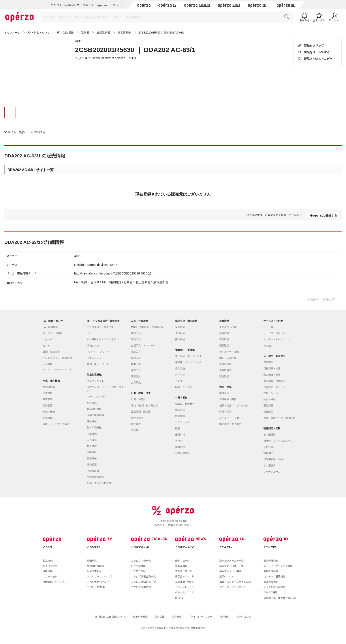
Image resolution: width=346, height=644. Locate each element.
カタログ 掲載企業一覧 (143, 576)
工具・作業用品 (140, 321)
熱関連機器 (49, 387)
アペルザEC (226, 547)
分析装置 (268, 447)
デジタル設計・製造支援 (100, 327)
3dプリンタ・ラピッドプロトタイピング (106, 389)
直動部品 (268, 362)
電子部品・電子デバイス (189, 356)
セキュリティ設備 (229, 352)
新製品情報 (181, 566)
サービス (268, 327)
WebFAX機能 (270, 592)
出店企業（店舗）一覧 (231, 566)
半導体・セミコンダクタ (189, 362)
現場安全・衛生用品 (186, 321)
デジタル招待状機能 (274, 587)
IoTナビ (179, 597)
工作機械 (92, 440)
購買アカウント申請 (230, 571)
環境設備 (224, 376)
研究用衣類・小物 (273, 459)
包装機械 (92, 403)
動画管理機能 (271, 582)
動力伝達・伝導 (272, 375)
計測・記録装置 (51, 352)
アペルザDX (270, 547)
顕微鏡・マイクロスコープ (278, 441)
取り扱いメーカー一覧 (231, 560)
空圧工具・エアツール (143, 345)
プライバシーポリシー (200, 616)
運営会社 (160, 616)
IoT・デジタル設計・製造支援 (103, 321)
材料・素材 (181, 398)
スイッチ (48, 339)
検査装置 (136, 424)
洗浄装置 (92, 465)
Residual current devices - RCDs (114, 58)
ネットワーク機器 (53, 333)
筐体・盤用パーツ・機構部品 (279, 418)
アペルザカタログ (141, 547)
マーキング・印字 (97, 397)
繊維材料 (180, 447)
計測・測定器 (138, 399)
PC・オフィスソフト (98, 352)
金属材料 (180, 435)
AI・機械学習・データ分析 (101, 339)
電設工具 (136, 352)
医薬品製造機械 (95, 415)
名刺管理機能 (271, 571)
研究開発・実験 (272, 428)
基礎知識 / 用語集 (185, 582)
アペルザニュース (185, 547)
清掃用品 (180, 333)
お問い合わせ (244, 616)
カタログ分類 (138, 571)
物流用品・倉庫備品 (230, 424)
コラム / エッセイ (185, 587)
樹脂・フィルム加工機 (99, 483)
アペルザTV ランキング (100, 576)
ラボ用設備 (270, 465)
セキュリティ (94, 358)
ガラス (179, 441)
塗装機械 (92, 458)
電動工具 (136, 339)
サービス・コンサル (274, 333)
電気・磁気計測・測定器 (144, 405)
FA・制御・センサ (53, 321)
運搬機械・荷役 (228, 399)
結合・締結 (270, 399)
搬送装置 (224, 393)
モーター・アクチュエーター (59, 370)
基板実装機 (93, 471)
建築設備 (224, 321)
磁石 (178, 428)
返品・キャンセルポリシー (234, 587)
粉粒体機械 (49, 412)
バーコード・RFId (229, 418)
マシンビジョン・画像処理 (57, 358)
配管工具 (136, 358)
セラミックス (182, 422)
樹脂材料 (180, 416)
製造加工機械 (94, 375)
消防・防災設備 (228, 358)
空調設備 (224, 339)
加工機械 (92, 446)
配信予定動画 (94, 571)
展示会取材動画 (95, 566)
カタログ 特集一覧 (141, 560)
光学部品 (180, 368)
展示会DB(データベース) (56, 582)
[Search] (167, 17)
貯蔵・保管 (225, 412)
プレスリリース (184, 571)
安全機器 (48, 364)
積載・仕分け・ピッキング (234, 405)
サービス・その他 (273, 321)
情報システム (94, 345)
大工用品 (136, 383)
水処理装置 (225, 370)
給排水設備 (225, 364)
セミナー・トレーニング (277, 339)
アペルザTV (93, 547)
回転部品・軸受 (272, 368)
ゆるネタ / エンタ (185, 592)
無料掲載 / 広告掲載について (111, 616)
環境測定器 (137, 418)
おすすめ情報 (138, 566)
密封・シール (271, 393)
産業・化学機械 (51, 381)
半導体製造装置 (95, 477)
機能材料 (180, 410)
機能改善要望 (140, 616)
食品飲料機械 (94, 409)
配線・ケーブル (184, 387)
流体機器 (48, 393)
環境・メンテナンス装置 (56, 424)
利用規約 (224, 616)
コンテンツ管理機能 (274, 576)
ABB (78, 41)
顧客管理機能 (271, 560)
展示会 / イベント (185, 576)
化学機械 (48, 418)
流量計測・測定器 (141, 412)
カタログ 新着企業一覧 (143, 582)
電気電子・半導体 (185, 350)
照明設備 (224, 345)
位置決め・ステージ (274, 387)
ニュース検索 (50, 576)
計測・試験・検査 (141, 393)
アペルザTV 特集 (96, 587)
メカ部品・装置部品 (274, 356)
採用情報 (176, 616)
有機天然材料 (182, 453)
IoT (89, 333)
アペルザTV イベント (98, 582)
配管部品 (268, 405)
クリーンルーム (272, 472)
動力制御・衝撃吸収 (274, 381)
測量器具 (136, 376)
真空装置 (48, 399)
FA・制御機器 (50, 327)
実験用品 (268, 453)
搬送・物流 (225, 387)
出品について (227, 576)
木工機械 (92, 434)
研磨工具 (136, 364)
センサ (46, 345)
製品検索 (48, 560)
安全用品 (180, 327)
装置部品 (268, 412)
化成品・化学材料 (185, 404)
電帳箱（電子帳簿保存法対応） (280, 597)
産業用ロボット (95, 381)
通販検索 (48, 571)
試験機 (135, 430)
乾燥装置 (48, 405)
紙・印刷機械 (94, 427)
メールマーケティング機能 (278, 566)
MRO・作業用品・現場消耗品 (147, 327)
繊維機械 (92, 421)
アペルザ (48, 547)
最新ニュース (182, 560)
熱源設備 (224, 333)
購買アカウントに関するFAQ (235, 582)
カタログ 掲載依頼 (141, 587)
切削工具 (136, 333)
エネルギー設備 (228, 327)
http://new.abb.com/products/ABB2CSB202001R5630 (113, 273)
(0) (15, 132)
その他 (267, 345)
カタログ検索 (50, 566)
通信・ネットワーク (98, 364)
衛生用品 (180, 339)
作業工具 (136, 370)
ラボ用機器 (270, 435)
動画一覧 (92, 560)
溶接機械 (92, 452)
